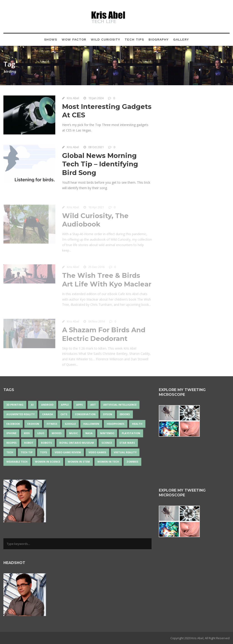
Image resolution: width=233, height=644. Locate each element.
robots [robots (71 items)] (46, 443)
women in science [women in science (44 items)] (48, 462)
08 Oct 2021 (96, 147)
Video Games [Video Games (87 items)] (97, 452)
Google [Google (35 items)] (70, 424)
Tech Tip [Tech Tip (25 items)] (27, 452)
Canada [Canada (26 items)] (48, 414)
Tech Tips (134, 39)
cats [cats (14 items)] (64, 414)
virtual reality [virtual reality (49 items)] (125, 452)
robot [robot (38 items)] (29, 443)
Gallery (181, 39)
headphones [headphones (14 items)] (116, 424)
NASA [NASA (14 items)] (89, 433)
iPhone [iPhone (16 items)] (11, 433)
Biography (159, 39)
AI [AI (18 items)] (32, 405)
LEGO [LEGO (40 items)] (41, 433)
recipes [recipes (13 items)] (11, 443)
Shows (51, 39)
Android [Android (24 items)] (47, 405)
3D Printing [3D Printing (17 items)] (15, 405)
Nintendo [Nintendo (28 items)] (107, 433)
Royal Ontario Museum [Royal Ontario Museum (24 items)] (77, 443)
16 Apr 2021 (96, 208)
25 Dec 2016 (96, 268)
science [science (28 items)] (107, 443)
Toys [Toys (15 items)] (44, 452)
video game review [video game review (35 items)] (68, 452)
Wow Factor (74, 39)
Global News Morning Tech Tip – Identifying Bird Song (100, 164)
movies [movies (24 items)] (57, 433)
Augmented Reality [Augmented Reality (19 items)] (20, 414)
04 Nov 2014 (96, 322)
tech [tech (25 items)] (10, 452)
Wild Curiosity (105, 39)
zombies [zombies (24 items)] (132, 462)
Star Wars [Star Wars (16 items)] (127, 443)
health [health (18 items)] (137, 424)
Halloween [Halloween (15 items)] (91, 424)
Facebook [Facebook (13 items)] (13, 424)
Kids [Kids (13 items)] (27, 433)
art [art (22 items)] (93, 405)
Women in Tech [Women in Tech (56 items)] (108, 462)
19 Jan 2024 (96, 98)
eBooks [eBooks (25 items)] (125, 414)
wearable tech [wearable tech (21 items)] (17, 462)
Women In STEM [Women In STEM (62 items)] (79, 462)
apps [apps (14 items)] (80, 405)
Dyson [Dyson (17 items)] (108, 414)
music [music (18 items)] (73, 433)
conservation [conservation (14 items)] (85, 414)
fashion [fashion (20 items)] (33, 424)
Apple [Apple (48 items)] (65, 405)
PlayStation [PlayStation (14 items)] (131, 433)
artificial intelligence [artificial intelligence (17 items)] (120, 405)
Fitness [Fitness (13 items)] (52, 424)
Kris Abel (73, 98)
